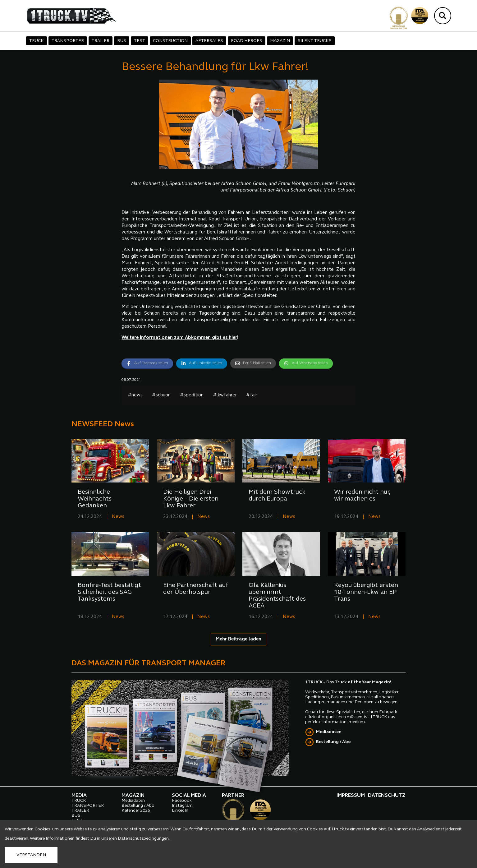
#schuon (161, 395)
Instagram (182, 806)
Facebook (182, 801)
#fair (252, 395)
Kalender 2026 (136, 811)
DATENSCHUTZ (387, 796)
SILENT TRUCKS (315, 41)
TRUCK (37, 41)
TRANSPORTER (68, 41)
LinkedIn (180, 811)
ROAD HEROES (247, 41)
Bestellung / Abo (333, 742)
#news (135, 395)
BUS (122, 41)
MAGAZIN (280, 41)
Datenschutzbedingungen (143, 839)
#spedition (192, 395)
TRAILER (101, 41)
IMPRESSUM (351, 796)
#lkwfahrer (225, 395)
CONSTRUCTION (170, 41)
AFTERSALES (209, 41)
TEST (140, 41)
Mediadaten (329, 732)
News (118, 517)
